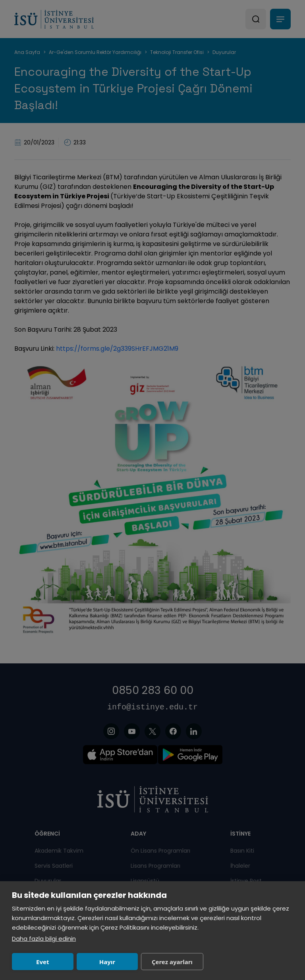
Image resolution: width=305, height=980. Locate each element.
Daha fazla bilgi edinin (44, 939)
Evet (41, 962)
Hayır (100, 962)
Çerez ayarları (161, 962)
